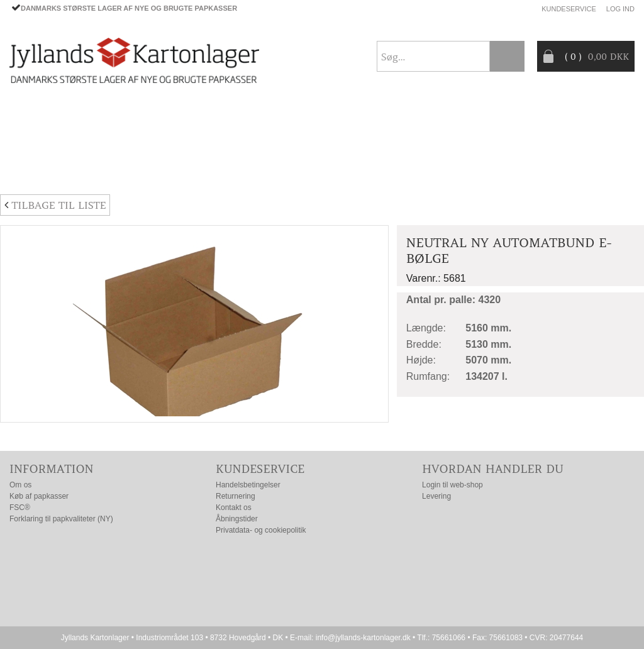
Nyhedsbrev (604, 170)
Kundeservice (569, 9)
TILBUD (224, 140)
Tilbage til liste (55, 205)
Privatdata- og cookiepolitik (261, 530)
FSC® (20, 508)
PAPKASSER (35, 140)
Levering (436, 496)
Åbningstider (237, 519)
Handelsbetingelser (248, 485)
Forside (29, 110)
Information (52, 469)
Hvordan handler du (493, 469)
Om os (20, 485)
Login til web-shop (452, 485)
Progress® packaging (316, 140)
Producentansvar (529, 140)
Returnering (236, 496)
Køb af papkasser (39, 496)
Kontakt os (234, 508)
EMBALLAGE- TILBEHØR (134, 140)
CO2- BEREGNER (427, 140)
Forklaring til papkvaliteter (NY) (61, 519)
